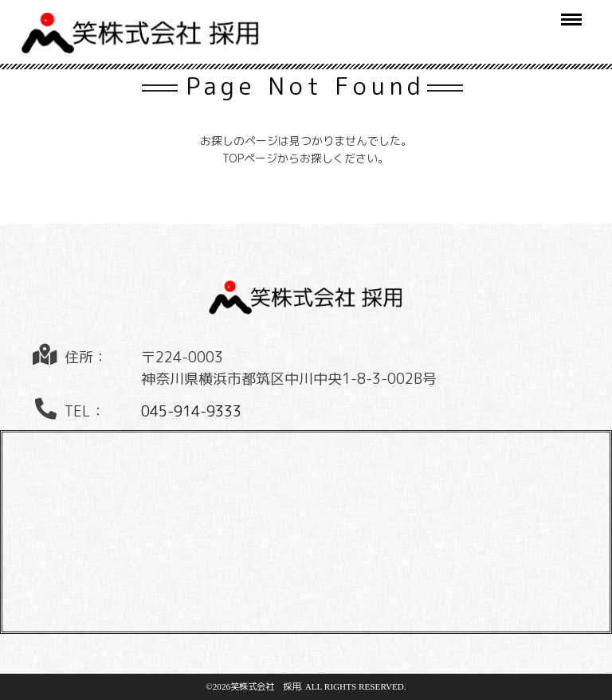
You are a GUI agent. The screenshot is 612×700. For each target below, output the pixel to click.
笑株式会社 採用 (265, 686)
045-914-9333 (191, 411)
